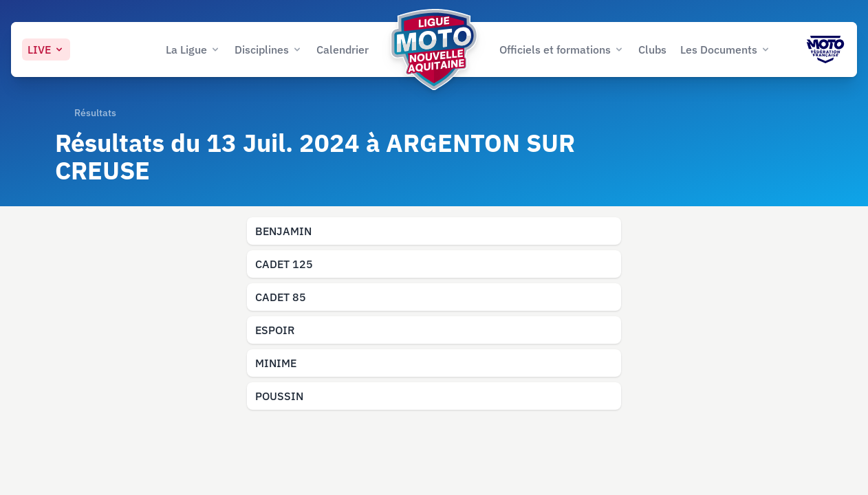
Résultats (95, 113)
